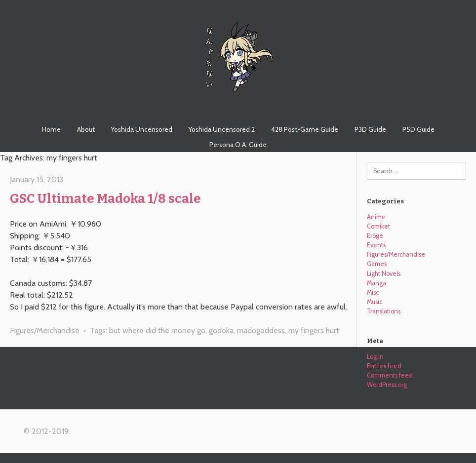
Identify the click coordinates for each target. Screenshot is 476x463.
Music (375, 302)
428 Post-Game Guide (305, 129)
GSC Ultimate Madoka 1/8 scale (105, 199)
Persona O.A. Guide (238, 145)
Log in (375, 357)
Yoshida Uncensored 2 (222, 129)
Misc (373, 292)
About (86, 129)
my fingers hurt (314, 330)
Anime (376, 217)
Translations (384, 311)
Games (377, 264)
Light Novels (384, 274)
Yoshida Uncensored (142, 129)
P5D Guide (418, 129)
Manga (377, 283)
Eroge (375, 236)
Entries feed (384, 366)
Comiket (378, 226)
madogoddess (261, 330)
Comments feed (390, 375)
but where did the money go (157, 330)
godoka (221, 330)
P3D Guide (370, 129)
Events (376, 245)
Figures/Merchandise (45, 330)
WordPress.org (387, 385)
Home (51, 129)
